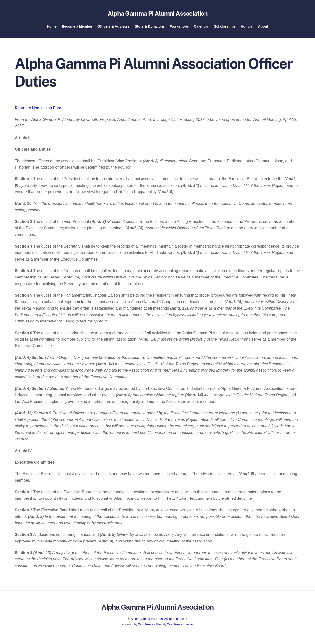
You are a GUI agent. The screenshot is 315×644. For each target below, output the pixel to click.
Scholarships (225, 28)
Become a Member (77, 28)
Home (52, 28)
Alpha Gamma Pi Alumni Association (155, 622)
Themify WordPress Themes (175, 627)
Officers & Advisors (113, 28)
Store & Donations (150, 28)
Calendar (201, 28)
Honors (247, 28)
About (263, 28)
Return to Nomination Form (39, 111)
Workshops (179, 28)
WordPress (145, 627)
